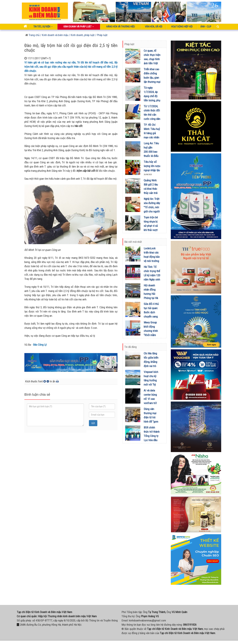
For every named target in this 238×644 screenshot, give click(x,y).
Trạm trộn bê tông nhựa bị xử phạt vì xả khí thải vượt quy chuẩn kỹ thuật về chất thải (151, 230)
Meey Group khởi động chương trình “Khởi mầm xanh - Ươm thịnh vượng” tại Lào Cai (151, 335)
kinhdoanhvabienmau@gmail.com (147, 620)
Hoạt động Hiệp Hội (182, 27)
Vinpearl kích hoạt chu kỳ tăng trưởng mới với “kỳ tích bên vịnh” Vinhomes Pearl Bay (151, 385)
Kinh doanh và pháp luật (79, 27)
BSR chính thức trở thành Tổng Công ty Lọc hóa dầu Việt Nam (152, 436)
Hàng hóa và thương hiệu (121, 27)
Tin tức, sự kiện (43, 27)
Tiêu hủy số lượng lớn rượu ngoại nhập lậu (152, 166)
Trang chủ (32, 35)
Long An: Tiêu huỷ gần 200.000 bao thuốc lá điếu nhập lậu (151, 152)
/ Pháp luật (101, 35)
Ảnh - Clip (206, 27)
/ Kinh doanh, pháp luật (82, 35)
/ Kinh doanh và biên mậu (54, 35)
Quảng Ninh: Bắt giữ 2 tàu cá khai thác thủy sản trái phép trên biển (152, 189)
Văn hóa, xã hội (154, 27)
